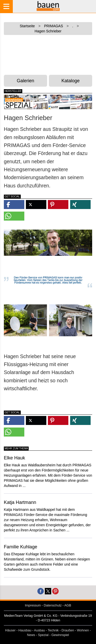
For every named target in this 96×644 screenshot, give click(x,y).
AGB (68, 605)
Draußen (68, 630)
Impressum (33, 605)
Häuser (10, 630)
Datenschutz (53, 605)
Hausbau (25, 630)
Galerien (26, 81)
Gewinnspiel (60, 635)
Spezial (43, 635)
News (31, 635)
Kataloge (71, 81)
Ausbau (40, 630)
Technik (53, 630)
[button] (14, 205)
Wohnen (83, 630)
